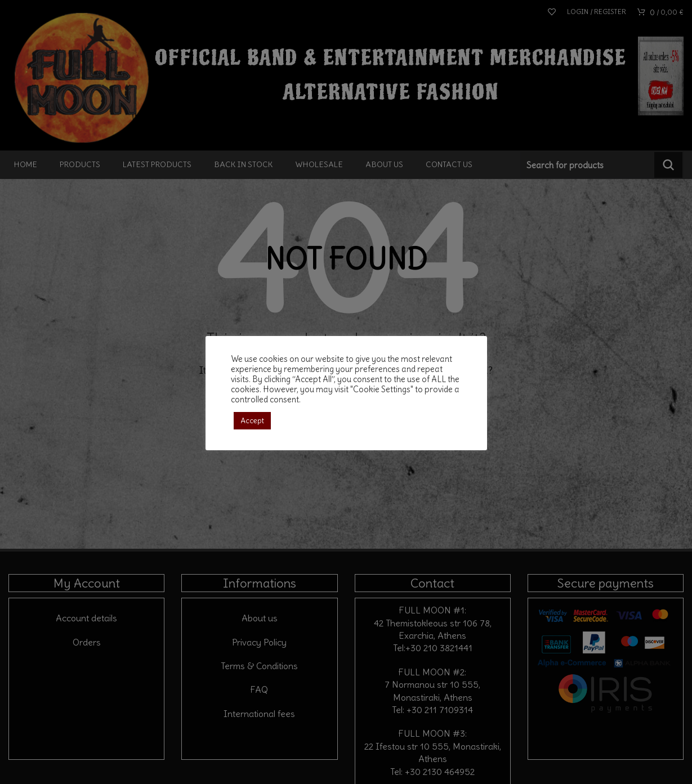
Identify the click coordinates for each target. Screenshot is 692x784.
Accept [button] (252, 421)
